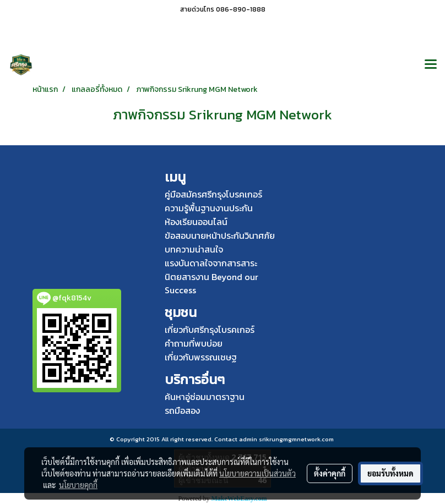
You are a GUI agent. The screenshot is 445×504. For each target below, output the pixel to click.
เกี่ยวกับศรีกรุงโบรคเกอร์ (210, 330)
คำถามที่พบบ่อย (194, 343)
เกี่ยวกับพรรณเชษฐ (201, 357)
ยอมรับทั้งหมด (390, 473)
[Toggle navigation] (431, 65)
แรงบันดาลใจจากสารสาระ (211, 263)
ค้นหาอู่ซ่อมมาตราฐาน (205, 397)
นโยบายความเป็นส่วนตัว (257, 473)
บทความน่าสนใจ (194, 249)
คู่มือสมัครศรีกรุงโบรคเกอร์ (213, 194)
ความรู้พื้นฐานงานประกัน (209, 208)
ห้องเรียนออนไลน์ (196, 222)
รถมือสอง (182, 410)
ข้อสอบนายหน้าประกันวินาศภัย (220, 235)
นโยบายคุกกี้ (78, 485)
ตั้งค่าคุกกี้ (330, 473)
